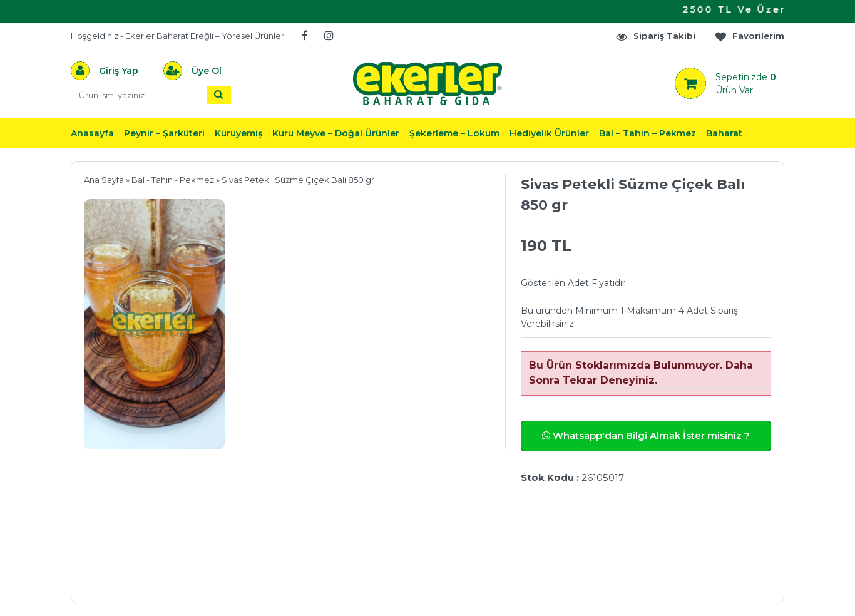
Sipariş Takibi (655, 36)
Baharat (724, 133)
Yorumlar (561, 539)
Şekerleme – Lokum (454, 133)
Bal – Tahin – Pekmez (648, 133)
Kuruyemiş (238, 133)
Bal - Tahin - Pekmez (173, 180)
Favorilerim (749, 36)
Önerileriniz (271, 539)
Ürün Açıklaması (149, 539)
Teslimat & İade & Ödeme (420, 539)
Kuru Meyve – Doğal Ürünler (336, 133)
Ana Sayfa (104, 180)
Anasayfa (92, 133)
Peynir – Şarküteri (164, 133)
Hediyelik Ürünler (549, 133)
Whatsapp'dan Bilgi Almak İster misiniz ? (646, 435)
